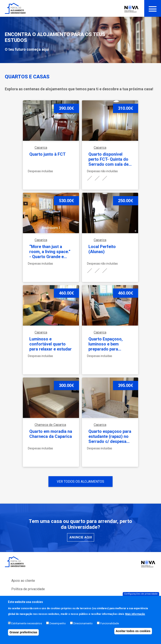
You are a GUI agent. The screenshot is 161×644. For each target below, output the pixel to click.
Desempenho (58, 628)
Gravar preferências (23, 637)
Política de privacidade (28, 589)
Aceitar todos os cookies (133, 635)
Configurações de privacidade (141, 598)
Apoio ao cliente (23, 581)
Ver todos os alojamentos (80, 482)
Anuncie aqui (81, 537)
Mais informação (135, 618)
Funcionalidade (110, 628)
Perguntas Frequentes (28, 597)
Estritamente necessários (27, 628)
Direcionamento (83, 628)
